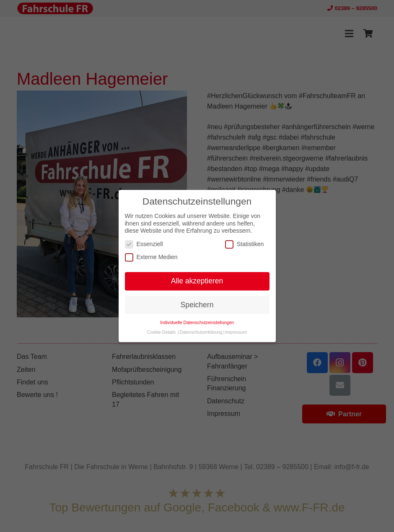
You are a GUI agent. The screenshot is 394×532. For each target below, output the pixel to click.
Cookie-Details (161, 332)
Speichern (197, 305)
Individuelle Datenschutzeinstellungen (197, 322)
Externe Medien (151, 257)
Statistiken (245, 244)
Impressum (236, 332)
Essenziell (144, 244)
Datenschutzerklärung (201, 332)
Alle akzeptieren (197, 281)
